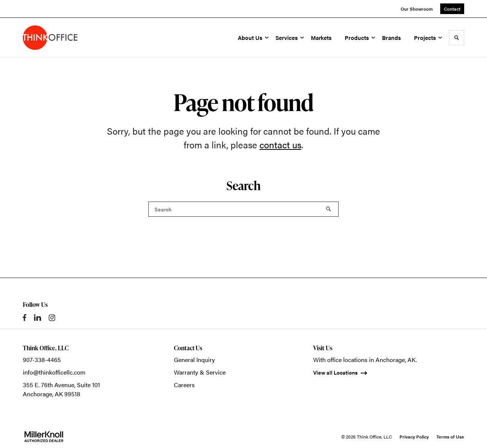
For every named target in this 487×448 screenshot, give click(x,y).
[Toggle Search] (457, 38)
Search (329, 209)
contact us (280, 145)
